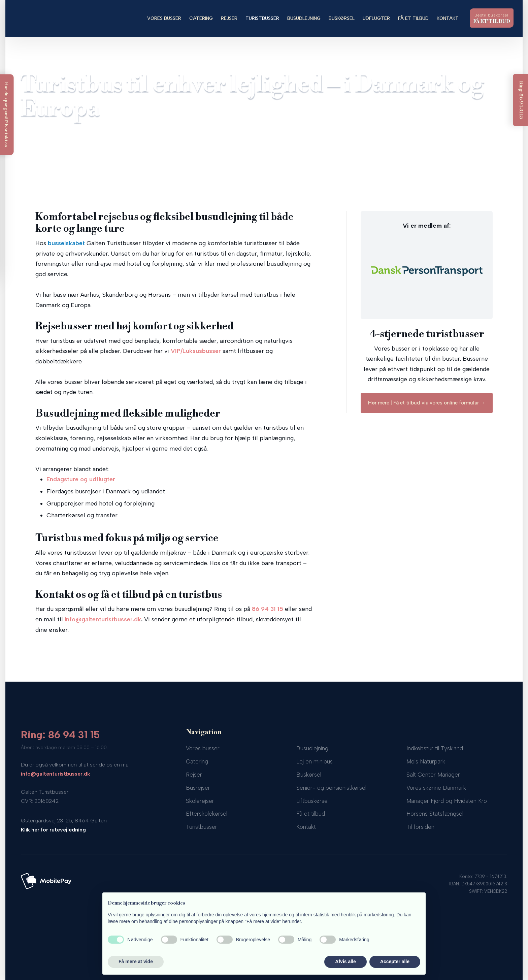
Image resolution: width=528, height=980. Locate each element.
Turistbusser (262, 18)
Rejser (229, 18)
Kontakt (448, 18)
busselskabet (66, 243)
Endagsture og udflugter (81, 479)
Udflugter (376, 18)
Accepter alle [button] (395, 961)
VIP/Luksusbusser (196, 351)
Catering (201, 18)
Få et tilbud (413, 18)
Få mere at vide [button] (136, 961)
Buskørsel (342, 18)
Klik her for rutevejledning (53, 830)
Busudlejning (304, 18)
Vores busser (164, 18)
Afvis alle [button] (345, 961)
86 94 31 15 (268, 609)
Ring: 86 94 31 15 (60, 735)
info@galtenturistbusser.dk (103, 619)
